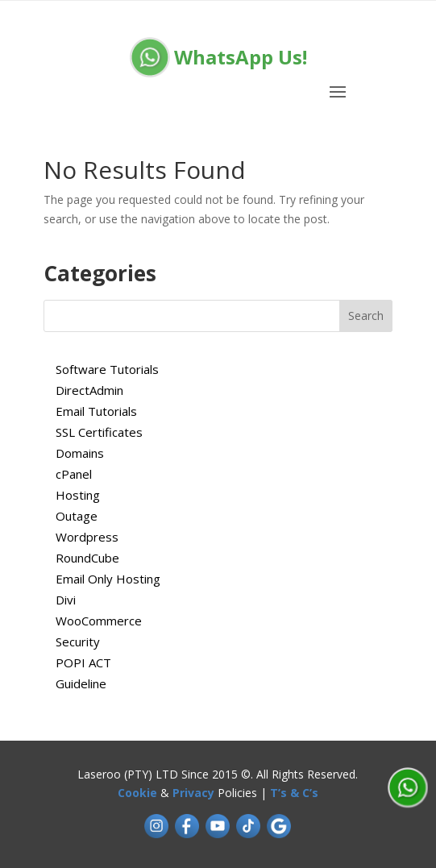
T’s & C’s (294, 793)
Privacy (193, 793)
